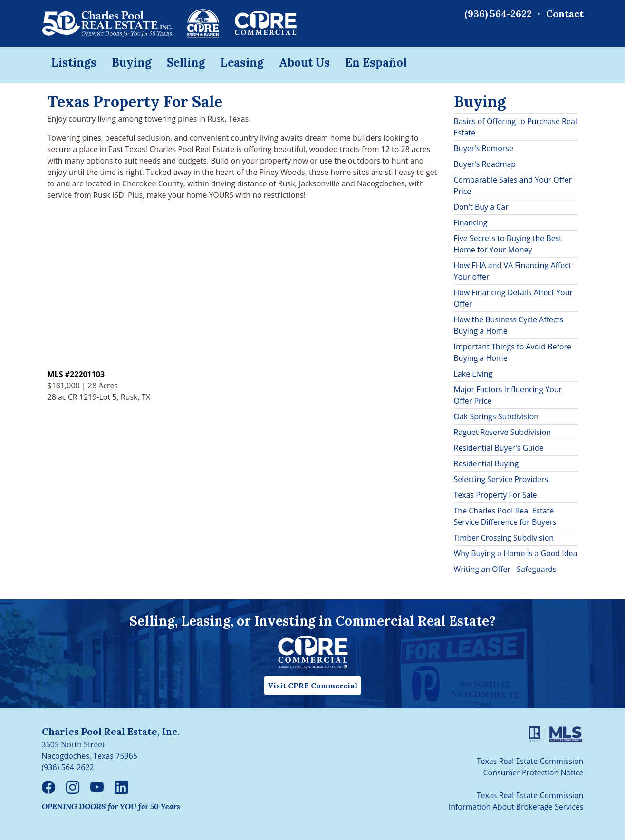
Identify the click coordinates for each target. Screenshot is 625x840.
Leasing (242, 63)
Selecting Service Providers (501, 479)
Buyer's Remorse (484, 148)
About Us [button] (304, 63)
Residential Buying (486, 463)
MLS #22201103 (76, 374)
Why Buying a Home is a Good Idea (516, 553)
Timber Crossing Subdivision (504, 538)
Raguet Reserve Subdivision (503, 432)
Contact (565, 14)
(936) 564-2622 (498, 14)
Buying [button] (132, 63)
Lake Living (473, 374)
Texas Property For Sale (495, 495)
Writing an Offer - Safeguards (505, 569)
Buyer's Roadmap (485, 164)
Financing (471, 222)
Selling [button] (186, 63)
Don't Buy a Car (481, 207)
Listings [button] (74, 63)
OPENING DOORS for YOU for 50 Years (111, 806)
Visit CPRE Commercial (312, 686)
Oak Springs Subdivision (496, 416)
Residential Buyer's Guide (499, 448)
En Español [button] (376, 63)
